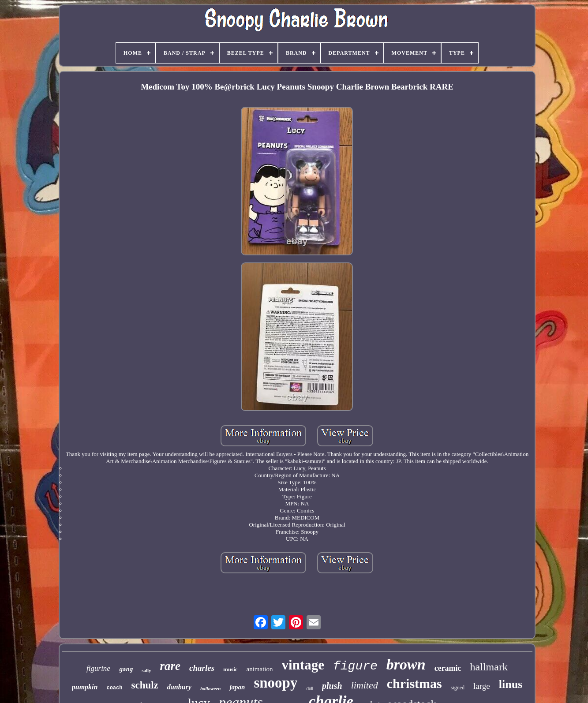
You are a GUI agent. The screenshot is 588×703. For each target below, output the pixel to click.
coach (114, 688)
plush (332, 686)
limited (365, 685)
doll (310, 689)
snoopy (275, 683)
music (230, 669)
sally (146, 670)
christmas (414, 683)
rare (170, 666)
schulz (144, 685)
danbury (179, 687)
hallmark (489, 667)
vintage (303, 665)
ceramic (448, 668)
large (482, 686)
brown (406, 664)
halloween (210, 688)
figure (355, 666)
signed (458, 688)
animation (260, 669)
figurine (98, 668)
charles (202, 668)
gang (126, 670)
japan (237, 687)
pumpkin (85, 687)
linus (511, 684)
